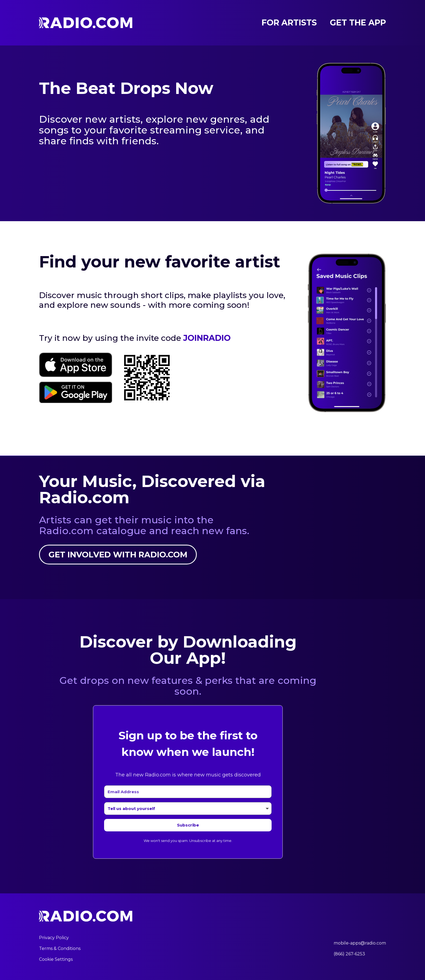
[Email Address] (188, 792)
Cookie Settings (56, 959)
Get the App (358, 23)
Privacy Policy (54, 938)
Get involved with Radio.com (118, 555)
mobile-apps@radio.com (360, 943)
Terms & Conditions (60, 948)
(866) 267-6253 (349, 954)
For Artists (289, 23)
